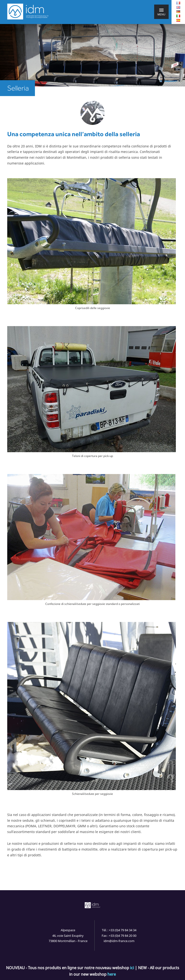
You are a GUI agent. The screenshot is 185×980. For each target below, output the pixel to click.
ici (132, 968)
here (112, 974)
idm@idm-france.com (119, 941)
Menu (161, 12)
